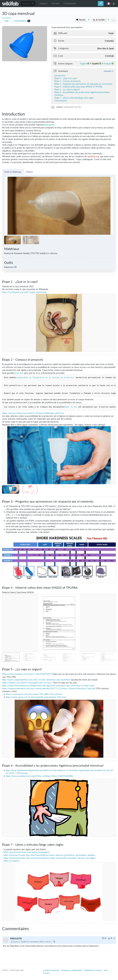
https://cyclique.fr (12, 861)
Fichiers (29, 172)
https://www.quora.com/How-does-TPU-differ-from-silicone (34, 694)
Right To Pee (71, 407)
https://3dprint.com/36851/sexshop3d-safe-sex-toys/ (27, 683)
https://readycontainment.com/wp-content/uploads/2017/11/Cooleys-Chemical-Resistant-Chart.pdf (49, 688)
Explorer (44, 3)
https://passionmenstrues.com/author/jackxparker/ (27, 852)
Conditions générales (51, 970)
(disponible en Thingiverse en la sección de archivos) (45, 378)
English (84, 63)
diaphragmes (49, 125)
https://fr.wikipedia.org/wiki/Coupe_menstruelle (24, 292)
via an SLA (19, 373)
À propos (46, 973)
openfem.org (93, 156)
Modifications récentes (93, 970)
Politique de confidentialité (72, 970)
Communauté (70, 3)
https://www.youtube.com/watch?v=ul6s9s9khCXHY (27, 674)
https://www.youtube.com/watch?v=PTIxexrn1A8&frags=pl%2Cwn (33, 413)
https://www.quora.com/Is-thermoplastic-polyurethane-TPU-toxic (36, 697)
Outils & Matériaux (13, 172)
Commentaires (20, 21)
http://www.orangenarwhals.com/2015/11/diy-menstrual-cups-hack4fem (36, 680)
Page (7, 21)
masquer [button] (108, 71)
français (109, 3)
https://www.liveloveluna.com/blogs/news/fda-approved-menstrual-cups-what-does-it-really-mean (48, 686)
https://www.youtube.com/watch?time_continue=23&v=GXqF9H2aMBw (39, 776)
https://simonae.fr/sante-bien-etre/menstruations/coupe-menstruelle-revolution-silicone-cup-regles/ (50, 858)
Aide (106, 970)
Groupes (56, 3)
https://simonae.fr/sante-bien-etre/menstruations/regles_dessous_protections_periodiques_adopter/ (50, 855)
